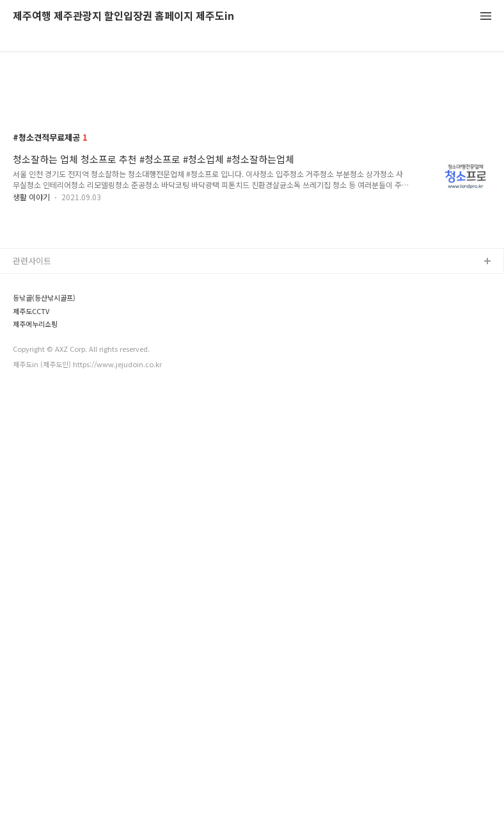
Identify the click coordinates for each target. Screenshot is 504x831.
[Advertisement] (252, 174)
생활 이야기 (31, 284)
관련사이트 (32, 527)
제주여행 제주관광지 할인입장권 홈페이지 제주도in (123, 16)
